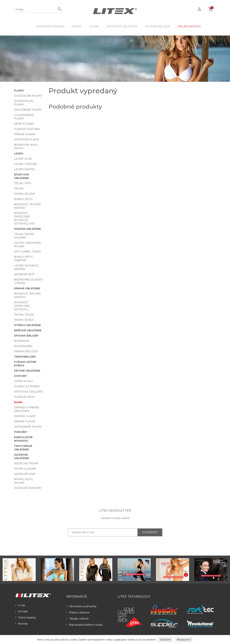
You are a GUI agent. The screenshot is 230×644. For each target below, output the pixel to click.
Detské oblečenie (27, 371)
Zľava (18, 402)
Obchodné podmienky (82, 606)
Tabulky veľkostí (77, 619)
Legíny (94, 26)
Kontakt (22, 611)
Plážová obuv (24, 397)
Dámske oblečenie (27, 229)
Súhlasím (165, 640)
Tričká (19, 189)
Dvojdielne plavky (28, 96)
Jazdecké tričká (26, 463)
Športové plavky (27, 140)
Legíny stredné (26, 164)
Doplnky (20, 376)
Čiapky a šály (23, 381)
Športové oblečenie (122, 26)
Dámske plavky (25, 416)
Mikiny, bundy (24, 320)
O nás (20, 605)
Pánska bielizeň (26, 351)
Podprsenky (23, 346)
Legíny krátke (24, 169)
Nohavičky (22, 341)
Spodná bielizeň (158, 26)
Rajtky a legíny (25, 469)
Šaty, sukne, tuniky (28, 252)
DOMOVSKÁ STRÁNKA (50, 26)
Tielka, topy (23, 183)
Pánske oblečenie (27, 288)
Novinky (22, 624)
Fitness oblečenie (27, 325)
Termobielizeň (25, 357)
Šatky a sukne (24, 124)
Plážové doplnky (27, 129)
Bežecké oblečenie (28, 330)
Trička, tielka (24, 315)
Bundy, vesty (23, 199)
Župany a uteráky (27, 386)
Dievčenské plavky (28, 110)
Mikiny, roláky (25, 194)
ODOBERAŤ (150, 532)
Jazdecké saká (25, 474)
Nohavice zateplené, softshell (22, 306)
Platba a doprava (78, 612)
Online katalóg (26, 618)
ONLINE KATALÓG (189, 26)
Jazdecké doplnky (28, 488)
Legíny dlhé (23, 159)
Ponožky (21, 432)
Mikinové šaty (24, 274)
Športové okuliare (28, 392)
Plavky (77, 26)
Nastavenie (184, 640)
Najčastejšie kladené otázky (85, 625)
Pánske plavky (25, 134)
